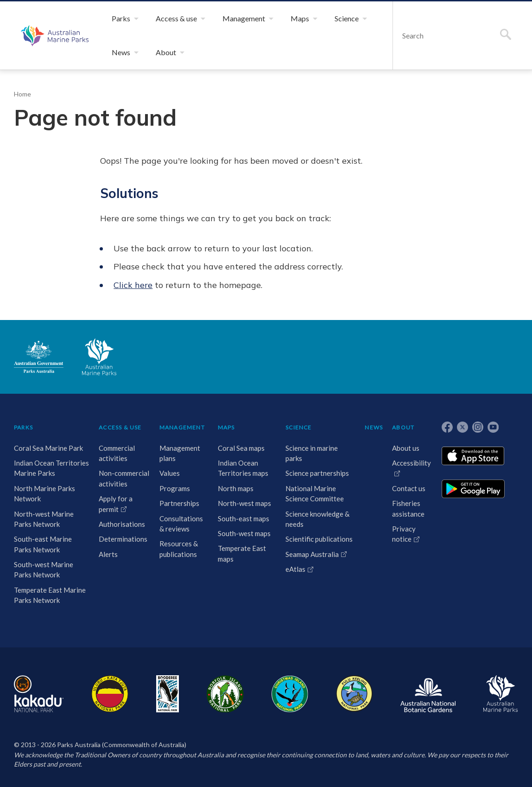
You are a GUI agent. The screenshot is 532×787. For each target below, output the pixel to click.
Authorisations (122, 524)
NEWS (374, 427)
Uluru (110, 694)
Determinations (123, 539)
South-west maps (244, 533)
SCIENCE (298, 427)
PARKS (23, 427)
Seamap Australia (312, 554)
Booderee (168, 694)
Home (22, 94)
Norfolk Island (225, 694)
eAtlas (295, 569)
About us (406, 448)
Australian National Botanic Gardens (428, 694)
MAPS (226, 427)
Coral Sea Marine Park (48, 448)
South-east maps (244, 518)
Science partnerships (317, 473)
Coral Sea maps (241, 448)
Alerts (108, 554)
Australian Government (39, 357)
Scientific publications (319, 539)
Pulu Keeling (354, 694)
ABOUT (403, 427)
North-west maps (244, 503)
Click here (133, 285)
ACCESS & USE (120, 427)
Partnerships (179, 503)
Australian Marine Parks (54, 35)
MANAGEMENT (182, 427)
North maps (236, 488)
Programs (175, 488)
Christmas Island (290, 694)
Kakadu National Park (39, 694)
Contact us (409, 488)
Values (170, 473)
